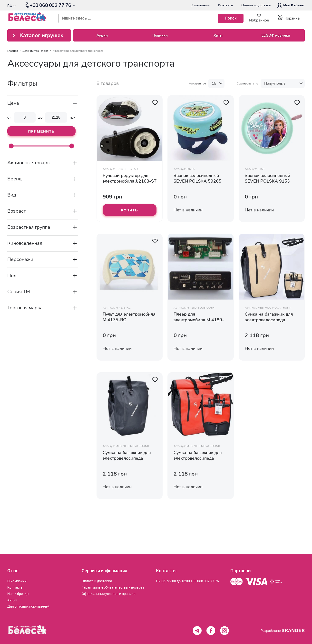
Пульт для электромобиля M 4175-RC (129, 317)
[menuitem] (17, 581)
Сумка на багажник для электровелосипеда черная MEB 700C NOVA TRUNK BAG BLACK (128, 456)
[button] (155, 103)
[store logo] (29, 18)
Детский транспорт (35, 51)
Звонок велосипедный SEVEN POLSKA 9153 (268, 178)
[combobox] (149, 18)
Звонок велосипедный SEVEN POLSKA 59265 (197, 178)
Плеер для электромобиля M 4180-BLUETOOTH (199, 317)
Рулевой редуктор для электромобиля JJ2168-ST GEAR (130, 178)
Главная (13, 51)
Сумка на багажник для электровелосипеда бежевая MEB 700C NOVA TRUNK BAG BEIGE (271, 317)
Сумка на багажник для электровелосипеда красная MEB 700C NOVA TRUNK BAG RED (200, 456)
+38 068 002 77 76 (205, 581)
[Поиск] (231, 18)
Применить (41, 131)
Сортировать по (247, 83)
